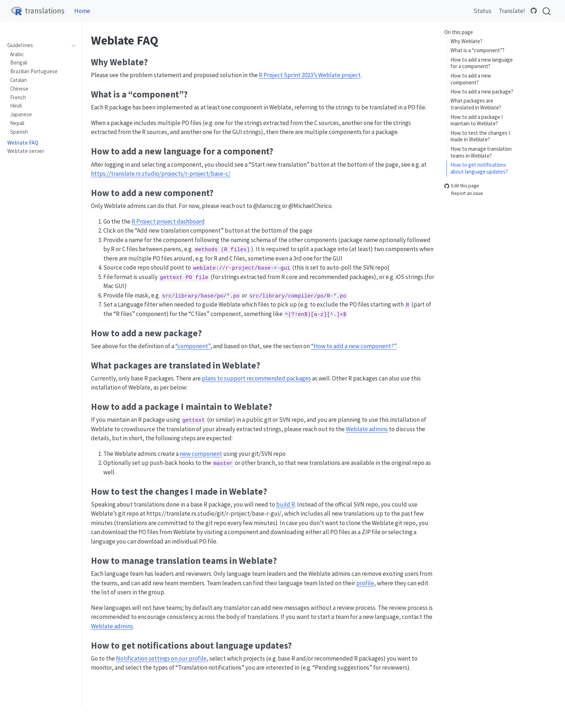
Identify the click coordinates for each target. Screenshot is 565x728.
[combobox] (547, 11)
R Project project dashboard (168, 221)
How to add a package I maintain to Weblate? (477, 120)
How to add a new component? (471, 79)
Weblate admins (367, 429)
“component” (193, 346)
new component (201, 454)
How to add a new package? (482, 91)
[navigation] (72, 45)
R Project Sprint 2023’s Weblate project (310, 75)
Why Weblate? (466, 41)
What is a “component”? (477, 50)
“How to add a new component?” (354, 346)
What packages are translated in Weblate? (476, 104)
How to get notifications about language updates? (479, 168)
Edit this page (462, 186)
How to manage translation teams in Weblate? (481, 152)
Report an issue (464, 193)
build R (286, 504)
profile (365, 583)
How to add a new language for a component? (482, 63)
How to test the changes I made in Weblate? (480, 136)
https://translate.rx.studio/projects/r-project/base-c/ (161, 174)
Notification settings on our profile (161, 658)
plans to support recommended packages (256, 378)
